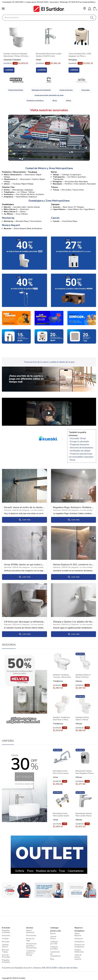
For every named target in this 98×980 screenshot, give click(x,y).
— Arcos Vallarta (16, 214)
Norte (54, 172)
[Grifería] (24, 785)
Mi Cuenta (6, 942)
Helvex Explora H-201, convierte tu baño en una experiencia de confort (73, 564)
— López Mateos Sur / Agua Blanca (74, 209)
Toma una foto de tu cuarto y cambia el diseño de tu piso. (49, 362)
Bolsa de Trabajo (5, 951)
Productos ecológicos (35, 100)
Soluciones (79, 939)
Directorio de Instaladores (79, 946)
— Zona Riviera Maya (65, 221)
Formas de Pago (30, 940)
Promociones (31, 936)
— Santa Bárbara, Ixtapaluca (20, 197)
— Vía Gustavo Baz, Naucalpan (70, 182)
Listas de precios (66, 90)
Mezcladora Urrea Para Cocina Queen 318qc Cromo (61, 772)
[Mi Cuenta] (90, 9)
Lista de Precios (53, 938)
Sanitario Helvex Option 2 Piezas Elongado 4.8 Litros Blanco (83, 719)
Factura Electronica (30, 932)
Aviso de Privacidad (6, 956)
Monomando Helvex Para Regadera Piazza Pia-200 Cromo (84, 772)
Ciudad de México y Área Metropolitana (49, 168)
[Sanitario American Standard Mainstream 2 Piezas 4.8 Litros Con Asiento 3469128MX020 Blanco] (17, 37)
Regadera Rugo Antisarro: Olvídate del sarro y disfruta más (73, 507)
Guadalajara (8, 204)
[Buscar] (92, 18)
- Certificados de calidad (79, 451)
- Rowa (72, 460)
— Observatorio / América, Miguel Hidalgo (24, 180)
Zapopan (55, 204)
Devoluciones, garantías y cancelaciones (32, 946)
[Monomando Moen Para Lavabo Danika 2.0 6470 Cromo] (49, 37)
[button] (85, 9)
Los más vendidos (38, 510)
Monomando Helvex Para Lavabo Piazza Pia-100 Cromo (84, 815)
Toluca (54, 187)
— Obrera (15, 212)
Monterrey (8, 218)
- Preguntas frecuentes (79, 445)
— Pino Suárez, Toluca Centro (68, 190)
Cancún (55, 218)
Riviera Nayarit (11, 225)
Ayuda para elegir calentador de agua (49, 95)
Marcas (53, 934)
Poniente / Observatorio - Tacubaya (19, 172)
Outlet (69, 100)
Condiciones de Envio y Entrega (31, 953)
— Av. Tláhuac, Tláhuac (19, 192)
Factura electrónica (16, 90)
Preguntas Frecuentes (6, 932)
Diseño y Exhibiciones (79, 951)
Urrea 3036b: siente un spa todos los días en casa (24, 564)
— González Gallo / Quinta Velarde (22, 207)
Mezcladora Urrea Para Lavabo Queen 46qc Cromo (61, 815)
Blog (52, 959)
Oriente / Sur (8, 187)
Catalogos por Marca (54, 948)
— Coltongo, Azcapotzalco (67, 175)
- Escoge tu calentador (79, 442)
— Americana (16, 209)
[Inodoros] (24, 689)
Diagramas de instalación (41, 90)
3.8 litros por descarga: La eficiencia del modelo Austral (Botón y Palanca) (24, 622)
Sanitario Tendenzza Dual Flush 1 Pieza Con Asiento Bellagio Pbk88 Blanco (62, 719)
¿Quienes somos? (5, 946)
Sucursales (54, 2)
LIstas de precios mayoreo (78, 957)
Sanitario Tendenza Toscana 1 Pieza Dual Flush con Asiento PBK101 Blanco (62, 676)
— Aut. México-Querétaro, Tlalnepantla (70, 178)
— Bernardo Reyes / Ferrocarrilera (23, 221)
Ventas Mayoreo (78, 935)
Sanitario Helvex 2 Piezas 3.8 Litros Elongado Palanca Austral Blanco (83, 676)
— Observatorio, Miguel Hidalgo (23, 176)
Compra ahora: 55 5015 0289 (37, 2)
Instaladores (79, 942)
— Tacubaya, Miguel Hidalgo (19, 184)
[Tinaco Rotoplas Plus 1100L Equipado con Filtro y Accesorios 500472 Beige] (81, 37)
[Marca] (17, 80)
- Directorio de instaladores (81, 448)
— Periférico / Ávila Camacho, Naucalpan (74, 184)
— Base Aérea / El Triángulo (68, 207)
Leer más (25, 520)
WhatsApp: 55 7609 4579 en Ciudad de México (78, 2)
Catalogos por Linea (54, 943)
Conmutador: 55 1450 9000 (13, 2)
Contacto (5, 939)
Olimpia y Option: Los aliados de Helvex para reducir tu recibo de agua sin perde (73, 622)
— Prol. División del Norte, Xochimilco (24, 194)
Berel (55, 100)
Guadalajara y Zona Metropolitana (49, 201)
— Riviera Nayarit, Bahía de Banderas (23, 228)
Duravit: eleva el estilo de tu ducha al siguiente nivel (24, 507)
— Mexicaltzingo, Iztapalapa (18, 190)
